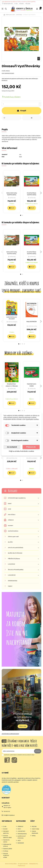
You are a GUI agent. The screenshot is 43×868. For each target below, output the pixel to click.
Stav (3, 157)
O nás (16, 4)
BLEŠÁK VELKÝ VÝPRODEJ (15, 553)
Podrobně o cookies (6, 841)
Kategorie (13, 491)
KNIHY (10, 504)
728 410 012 (7, 811)
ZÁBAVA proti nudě (13, 537)
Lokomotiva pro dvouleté (12, 318)
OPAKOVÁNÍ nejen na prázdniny (17, 498)
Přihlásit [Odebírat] (38, 751)
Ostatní (10, 586)
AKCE (10, 509)
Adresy (34, 836)
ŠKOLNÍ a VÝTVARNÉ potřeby (16, 570)
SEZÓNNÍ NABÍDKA (13, 531)
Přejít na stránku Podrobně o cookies (21, 451)
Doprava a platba (8, 849)
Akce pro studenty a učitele (6, 855)
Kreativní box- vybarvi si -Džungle (12, 385)
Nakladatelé (21, 843)
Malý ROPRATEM (32, 322)
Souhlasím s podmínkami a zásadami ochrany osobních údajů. (19, 755)
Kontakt (22, 4)
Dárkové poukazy (13, 581)
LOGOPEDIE (11, 564)
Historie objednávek (35, 832)
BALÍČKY (10, 542)
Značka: (4, 71)
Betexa (8, 71)
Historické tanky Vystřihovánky (12, 194)
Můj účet (28, 4)
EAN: (3, 73)
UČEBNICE (11, 520)
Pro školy (6, 851)
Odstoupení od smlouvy (7, 845)
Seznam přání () (7, 4)
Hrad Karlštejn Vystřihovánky (32, 194)
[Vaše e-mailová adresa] (18, 751)
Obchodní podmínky (6, 832)
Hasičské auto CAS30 (32, 385)
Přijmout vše (31, 447)
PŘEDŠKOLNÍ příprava (14, 559)
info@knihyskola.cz (9, 815)
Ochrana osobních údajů (7, 837)
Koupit (22, 111)
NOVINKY (10, 526)
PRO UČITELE (12, 515)
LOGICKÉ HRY (12, 575)
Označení (4, 155)
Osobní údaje (35, 829)
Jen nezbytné (12, 447)
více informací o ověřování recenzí (10, 734)
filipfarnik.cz (21, 866)
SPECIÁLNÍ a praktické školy (16, 548)
